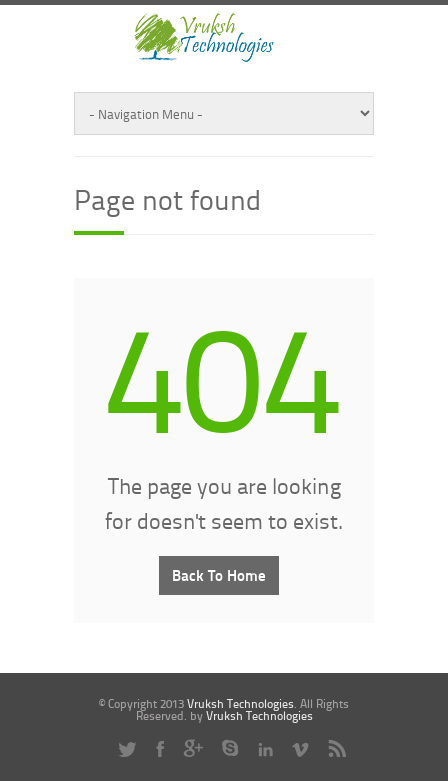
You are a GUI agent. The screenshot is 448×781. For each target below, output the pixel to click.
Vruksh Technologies (240, 703)
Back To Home (219, 575)
